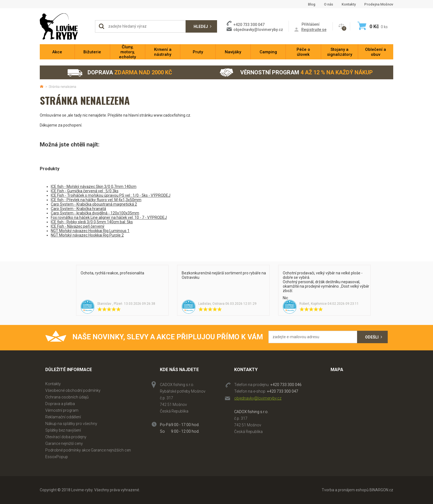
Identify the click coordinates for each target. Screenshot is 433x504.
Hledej (201, 27)
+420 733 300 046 (286, 385)
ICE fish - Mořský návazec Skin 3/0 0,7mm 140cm (94, 187)
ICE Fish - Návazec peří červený (78, 226)
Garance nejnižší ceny (64, 443)
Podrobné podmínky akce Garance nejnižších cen (88, 450)
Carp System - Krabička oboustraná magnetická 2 (94, 204)
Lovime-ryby (65, 26)
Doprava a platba (60, 404)
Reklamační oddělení (63, 417)
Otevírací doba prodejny (66, 437)
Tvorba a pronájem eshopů (345, 490)
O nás (328, 4)
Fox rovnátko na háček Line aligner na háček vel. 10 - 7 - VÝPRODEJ (109, 217)
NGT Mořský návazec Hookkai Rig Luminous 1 (90, 231)
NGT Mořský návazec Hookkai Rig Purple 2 (87, 235)
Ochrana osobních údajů (67, 397)
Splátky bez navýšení (63, 430)
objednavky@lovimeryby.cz (258, 30)
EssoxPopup (57, 457)
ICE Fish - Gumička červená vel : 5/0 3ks (85, 191)
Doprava (119, 73)
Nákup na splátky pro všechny (71, 424)
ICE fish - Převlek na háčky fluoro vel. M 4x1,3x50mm (96, 200)
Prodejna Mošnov (379, 4)
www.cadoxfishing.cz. (172, 115)
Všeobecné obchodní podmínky (73, 390)
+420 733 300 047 (283, 391)
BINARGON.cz (381, 490)
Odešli (372, 337)
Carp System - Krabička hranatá (78, 209)
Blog (312, 4)
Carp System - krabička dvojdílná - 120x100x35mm (95, 213)
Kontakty (349, 4)
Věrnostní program (296, 73)
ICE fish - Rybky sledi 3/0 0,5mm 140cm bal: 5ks (92, 222)
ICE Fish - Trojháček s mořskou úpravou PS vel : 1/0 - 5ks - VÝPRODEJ (111, 195)
